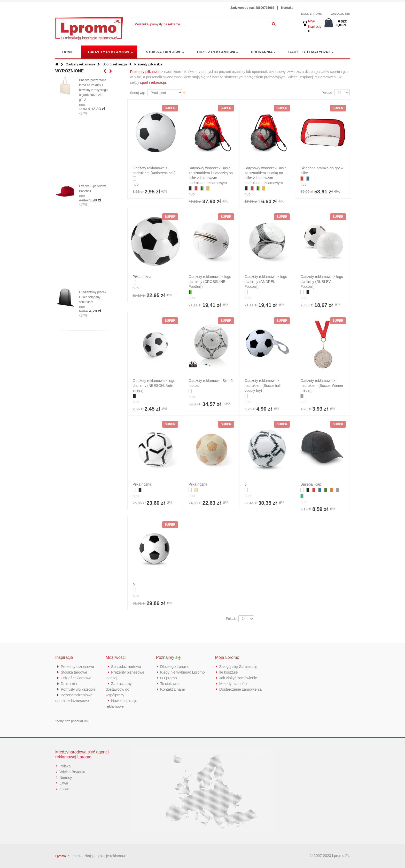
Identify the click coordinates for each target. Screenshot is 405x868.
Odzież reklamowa (216, 52)
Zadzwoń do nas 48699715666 (252, 8)
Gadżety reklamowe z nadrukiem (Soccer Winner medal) (322, 386)
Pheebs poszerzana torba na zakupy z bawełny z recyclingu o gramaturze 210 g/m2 (93, 90)
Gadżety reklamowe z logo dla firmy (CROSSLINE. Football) (210, 282)
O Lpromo (168, 678)
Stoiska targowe (164, 52)
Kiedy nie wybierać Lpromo (182, 672)
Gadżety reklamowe (109, 52)
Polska (65, 766)
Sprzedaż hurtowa (126, 666)
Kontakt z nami (172, 689)
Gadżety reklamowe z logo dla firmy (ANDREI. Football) (266, 282)
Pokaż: (327, 93)
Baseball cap (311, 484)
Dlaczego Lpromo (175, 666)
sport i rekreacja (153, 82)
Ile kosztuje (228, 672)
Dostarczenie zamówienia (240, 689)
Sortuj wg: (138, 93)
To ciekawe (169, 684)
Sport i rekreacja (115, 64)
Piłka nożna (142, 277)
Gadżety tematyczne (310, 52)
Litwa (64, 783)
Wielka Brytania (72, 772)
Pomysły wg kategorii (78, 689)
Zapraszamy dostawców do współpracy (119, 689)
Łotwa (64, 789)
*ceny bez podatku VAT (73, 721)
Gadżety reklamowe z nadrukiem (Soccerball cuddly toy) (263, 386)
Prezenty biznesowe (77, 666)
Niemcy (66, 777)
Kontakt (287, 8)
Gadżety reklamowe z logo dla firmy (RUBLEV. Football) (322, 282)
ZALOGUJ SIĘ (340, 14)
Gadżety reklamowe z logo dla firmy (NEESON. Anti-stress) (154, 386)
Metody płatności (233, 684)
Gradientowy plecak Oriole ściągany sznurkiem (93, 297)
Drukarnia (262, 52)
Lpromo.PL (63, 856)
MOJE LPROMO (312, 14)
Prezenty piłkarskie (145, 72)
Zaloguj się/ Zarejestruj (238, 666)
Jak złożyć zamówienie (238, 678)
